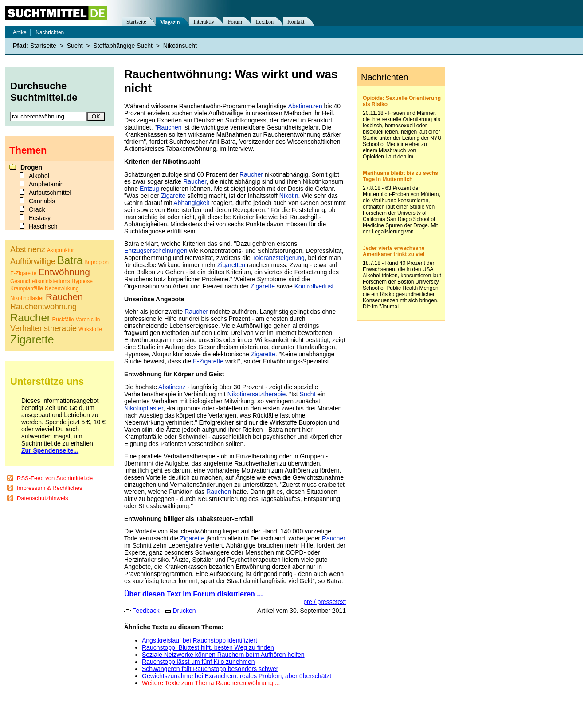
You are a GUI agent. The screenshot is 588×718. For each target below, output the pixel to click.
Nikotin (289, 196)
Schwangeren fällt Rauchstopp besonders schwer (210, 669)
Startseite (136, 22)
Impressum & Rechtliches (49, 488)
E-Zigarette (208, 361)
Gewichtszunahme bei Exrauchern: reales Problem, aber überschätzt (237, 676)
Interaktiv (204, 22)
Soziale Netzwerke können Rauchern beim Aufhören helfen (223, 655)
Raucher (251, 174)
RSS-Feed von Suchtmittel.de (55, 478)
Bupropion (96, 262)
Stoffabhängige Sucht (123, 46)
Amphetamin (46, 184)
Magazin (170, 22)
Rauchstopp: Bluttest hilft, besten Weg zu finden (208, 647)
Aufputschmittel (50, 193)
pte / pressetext (325, 602)
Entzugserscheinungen (156, 251)
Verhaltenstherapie (43, 328)
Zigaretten (231, 265)
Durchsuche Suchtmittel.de (44, 92)
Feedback (146, 611)
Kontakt (296, 22)
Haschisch (43, 226)
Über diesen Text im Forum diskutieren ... (194, 594)
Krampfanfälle (27, 288)
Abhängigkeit (191, 203)
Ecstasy (40, 218)
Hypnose (82, 281)
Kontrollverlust (314, 286)
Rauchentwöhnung (43, 307)
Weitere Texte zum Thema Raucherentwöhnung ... (211, 683)
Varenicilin (88, 320)
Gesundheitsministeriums (40, 281)
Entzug (149, 189)
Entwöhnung (64, 272)
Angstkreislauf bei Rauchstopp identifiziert (200, 640)
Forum (235, 22)
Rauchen (169, 127)
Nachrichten (50, 32)
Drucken (184, 611)
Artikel (20, 32)
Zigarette (173, 196)
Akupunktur (61, 250)
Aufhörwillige (33, 261)
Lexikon (265, 22)
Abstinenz (172, 387)
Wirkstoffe (90, 329)
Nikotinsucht (180, 46)
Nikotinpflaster (144, 408)
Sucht (308, 394)
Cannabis (42, 201)
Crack (37, 209)
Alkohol (39, 176)
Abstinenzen (305, 106)
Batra (70, 260)
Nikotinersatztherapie (257, 394)
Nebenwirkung (62, 288)
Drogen (31, 167)
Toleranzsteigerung (278, 258)
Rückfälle (63, 320)
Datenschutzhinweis (43, 498)
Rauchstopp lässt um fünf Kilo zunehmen (198, 662)
